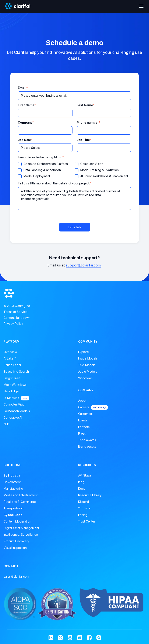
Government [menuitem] (12, 482)
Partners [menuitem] (84, 427)
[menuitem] (37, 475)
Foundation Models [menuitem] (17, 411)
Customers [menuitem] (86, 414)
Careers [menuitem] (93, 407)
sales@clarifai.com (16, 576)
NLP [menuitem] (6, 424)
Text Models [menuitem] (87, 365)
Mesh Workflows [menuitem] (15, 385)
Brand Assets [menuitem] (87, 447)
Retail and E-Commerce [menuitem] (20, 502)
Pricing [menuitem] (83, 515)
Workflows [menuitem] (86, 378)
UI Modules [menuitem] (16, 398)
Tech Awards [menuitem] (87, 440)
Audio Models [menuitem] (88, 371)
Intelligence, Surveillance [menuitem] (21, 535)
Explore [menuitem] (84, 352)
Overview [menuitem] (10, 352)
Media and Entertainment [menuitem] (21, 495)
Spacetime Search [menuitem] (16, 371)
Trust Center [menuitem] (87, 521)
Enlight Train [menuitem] (12, 378)
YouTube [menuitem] (84, 508)
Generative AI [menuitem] (13, 417)
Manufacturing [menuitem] (13, 489)
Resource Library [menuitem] (90, 495)
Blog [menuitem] (81, 482)
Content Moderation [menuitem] (17, 521)
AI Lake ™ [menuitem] (10, 358)
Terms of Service (16, 312)
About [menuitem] (82, 401)
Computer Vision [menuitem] (15, 404)
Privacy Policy (13, 324)
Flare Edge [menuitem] (11, 391)
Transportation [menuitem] (14, 508)
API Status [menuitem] (85, 475)
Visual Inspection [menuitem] (15, 548)
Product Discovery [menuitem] (16, 541)
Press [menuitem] (82, 433)
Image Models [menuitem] (88, 358)
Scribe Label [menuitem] (12, 365)
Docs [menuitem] (82, 489)
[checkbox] (74, 171)
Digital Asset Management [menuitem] (21, 528)
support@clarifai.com (83, 265)
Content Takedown (17, 318)
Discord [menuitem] (84, 502)
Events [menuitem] (83, 420)
